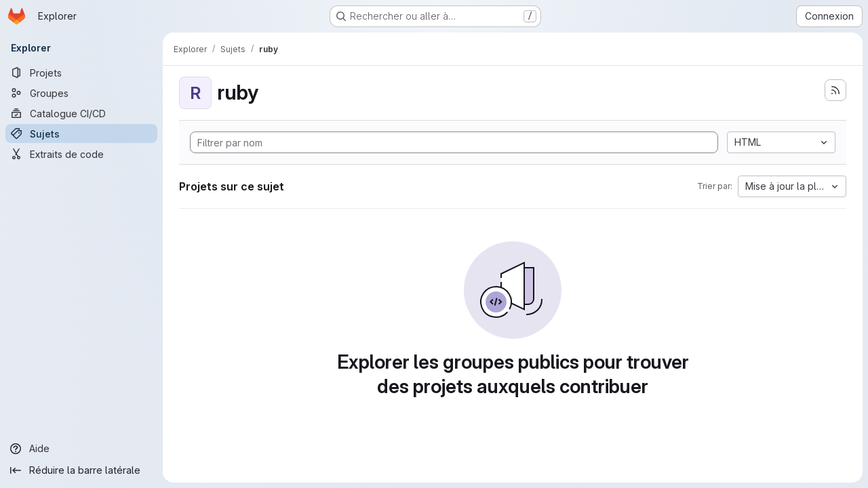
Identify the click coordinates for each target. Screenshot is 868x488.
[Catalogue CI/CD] (81, 113)
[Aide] (81, 449)
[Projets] (81, 73)
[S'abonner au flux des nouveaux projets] (835, 90)
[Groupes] (81, 93)
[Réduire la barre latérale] (81, 470)
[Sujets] (81, 134)
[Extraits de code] (81, 154)
